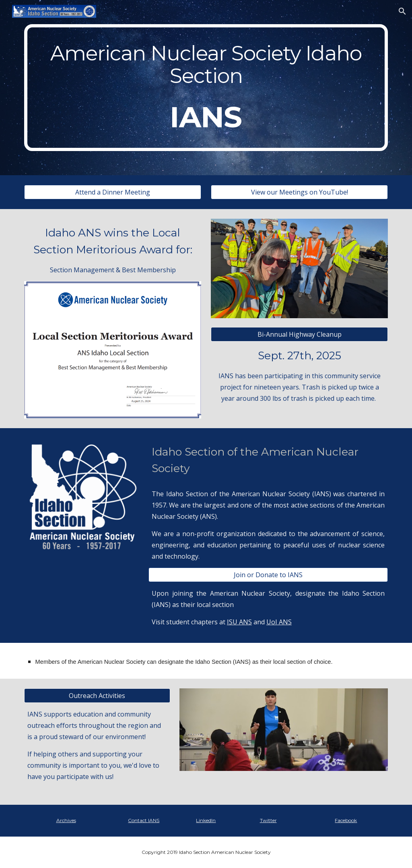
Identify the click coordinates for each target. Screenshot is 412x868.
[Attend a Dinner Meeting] (113, 192)
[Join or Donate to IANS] (268, 575)
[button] (402, 11)
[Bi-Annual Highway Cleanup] (300, 334)
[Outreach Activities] (97, 696)
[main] (206, 88)
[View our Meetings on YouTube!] (300, 192)
